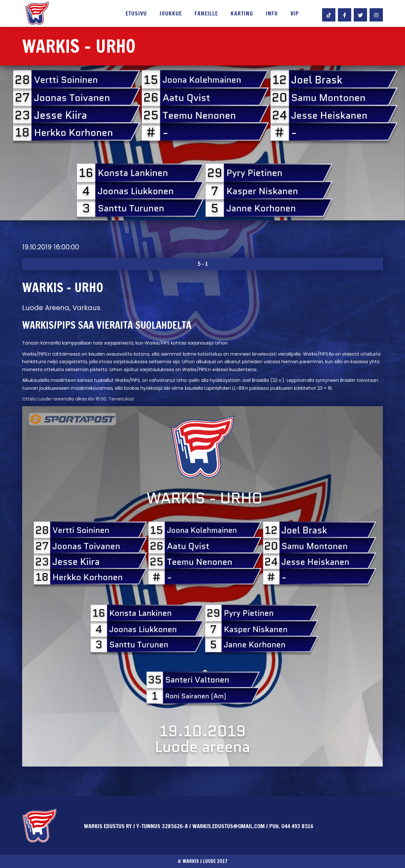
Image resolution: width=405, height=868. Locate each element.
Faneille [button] (206, 14)
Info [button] (272, 14)
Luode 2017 (215, 861)
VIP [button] (295, 14)
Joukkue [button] (171, 14)
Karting (242, 14)
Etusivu (136, 14)
